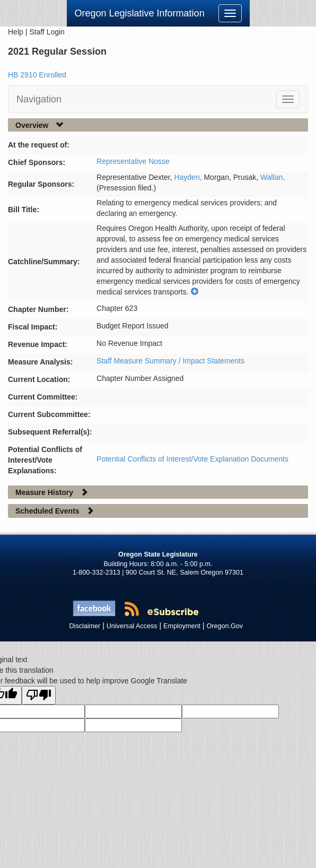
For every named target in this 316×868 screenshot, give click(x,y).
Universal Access (132, 626)
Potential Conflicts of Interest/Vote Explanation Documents (192, 459)
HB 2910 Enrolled (37, 75)
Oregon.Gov (225, 626)
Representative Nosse (133, 161)
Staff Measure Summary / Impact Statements (170, 361)
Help (16, 32)
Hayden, (189, 177)
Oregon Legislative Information (140, 13)
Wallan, (273, 177)
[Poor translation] (39, 695)
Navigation (39, 99)
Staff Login (47, 32)
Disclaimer (85, 626)
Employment (182, 626)
